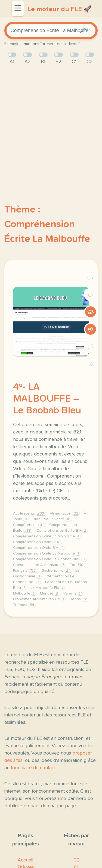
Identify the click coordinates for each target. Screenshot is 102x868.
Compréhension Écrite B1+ (62, 531)
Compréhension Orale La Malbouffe (47, 553)
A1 (91, 364)
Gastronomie (56, 571)
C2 (91, 277)
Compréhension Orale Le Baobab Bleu (50, 559)
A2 (91, 347)
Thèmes (24, 605)
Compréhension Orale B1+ (39, 548)
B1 (91, 329)
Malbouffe (24, 593)
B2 (91, 312)
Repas (79, 599)
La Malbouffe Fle (47, 588)
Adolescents (29, 513)
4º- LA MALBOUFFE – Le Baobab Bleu (47, 399)
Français (25, 571)
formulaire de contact (33, 768)
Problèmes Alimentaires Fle (39, 599)
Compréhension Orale (37, 542)
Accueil (25, 860)
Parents (73, 593)
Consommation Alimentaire (39, 565)
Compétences (29, 525)
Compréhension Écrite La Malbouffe (47, 536)
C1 (91, 295)
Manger (50, 593)
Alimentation (65, 513)
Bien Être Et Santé (52, 519)
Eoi (77, 565)
